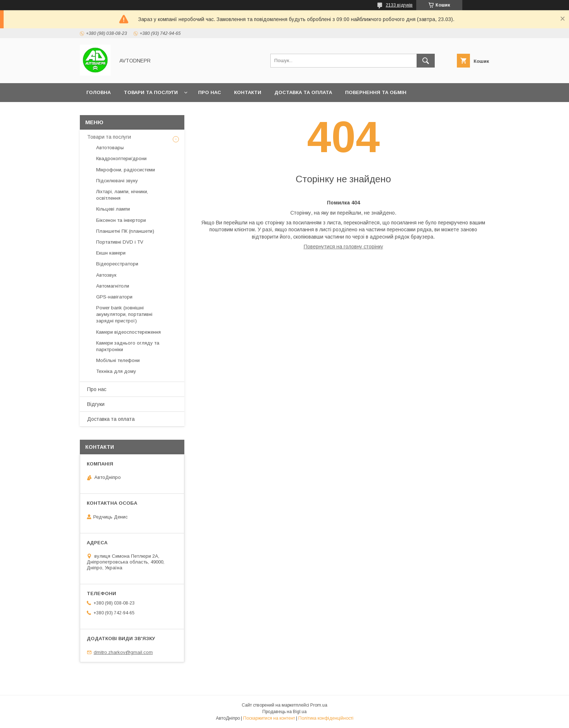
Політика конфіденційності (326, 718)
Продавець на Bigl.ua (284, 712)
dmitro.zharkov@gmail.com (123, 652)
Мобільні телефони (118, 360)
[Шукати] (426, 61)
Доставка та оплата (303, 92)
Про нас (210, 92)
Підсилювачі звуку (117, 181)
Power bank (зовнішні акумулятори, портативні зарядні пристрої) (124, 314)
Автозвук (106, 275)
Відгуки (96, 404)
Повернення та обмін (376, 92)
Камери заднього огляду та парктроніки (128, 346)
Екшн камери (111, 253)
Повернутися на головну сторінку (343, 247)
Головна (99, 92)
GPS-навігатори (114, 297)
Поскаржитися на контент (269, 718)
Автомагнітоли (113, 286)
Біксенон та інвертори (121, 220)
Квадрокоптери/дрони (121, 158)
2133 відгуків (399, 5)
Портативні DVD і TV (120, 242)
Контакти (248, 92)
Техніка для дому (116, 371)
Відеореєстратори (117, 264)
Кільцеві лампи (113, 209)
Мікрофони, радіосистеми (126, 170)
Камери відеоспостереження (128, 332)
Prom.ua (319, 705)
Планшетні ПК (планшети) (125, 231)
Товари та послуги (151, 92)
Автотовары (110, 148)
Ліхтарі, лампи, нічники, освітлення (122, 195)
